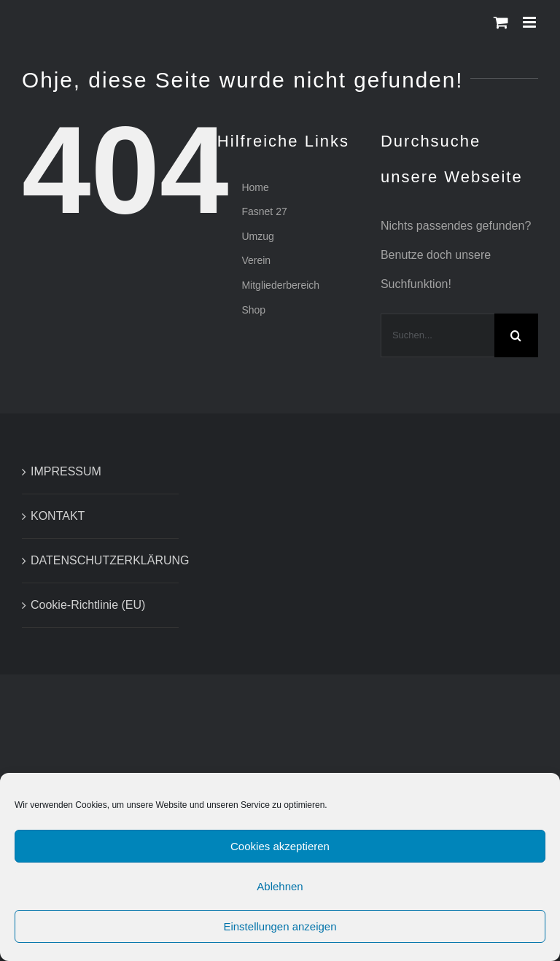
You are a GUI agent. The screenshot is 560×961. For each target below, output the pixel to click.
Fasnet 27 (264, 211)
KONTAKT (58, 516)
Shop (253, 310)
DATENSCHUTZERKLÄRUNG (101, 560)
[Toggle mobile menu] (530, 22)
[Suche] (516, 335)
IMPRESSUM (66, 471)
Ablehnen (280, 892)
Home (255, 187)
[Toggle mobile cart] (501, 22)
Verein (256, 260)
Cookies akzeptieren (280, 852)
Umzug (257, 236)
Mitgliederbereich (280, 285)
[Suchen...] (437, 335)
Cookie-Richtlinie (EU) (88, 605)
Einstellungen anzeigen (280, 932)
